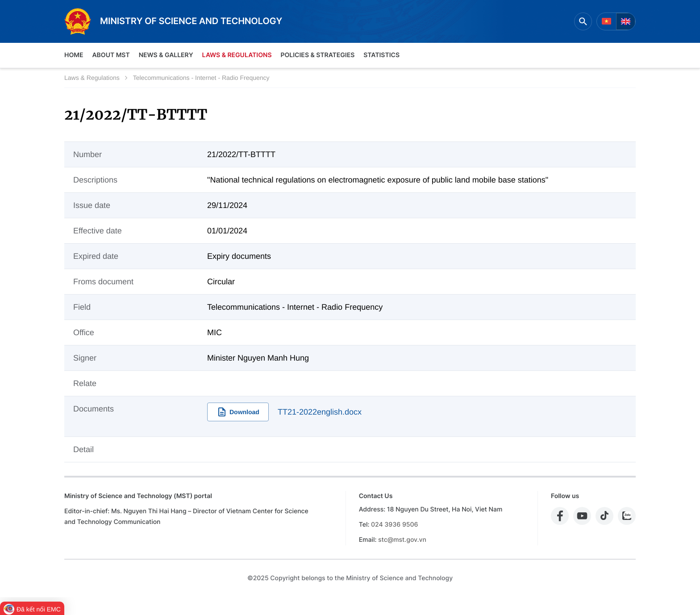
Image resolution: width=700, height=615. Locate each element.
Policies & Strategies (317, 55)
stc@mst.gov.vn (402, 540)
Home (74, 55)
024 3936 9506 (394, 525)
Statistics (381, 55)
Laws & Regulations (237, 55)
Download (238, 412)
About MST (111, 55)
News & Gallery (166, 55)
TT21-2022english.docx (320, 412)
